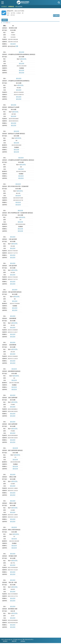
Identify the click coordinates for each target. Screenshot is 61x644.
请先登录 (13, 44)
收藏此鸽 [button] (56, 16)
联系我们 (5, 641)
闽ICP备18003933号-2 (28, 640)
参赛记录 (5, 20)
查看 (17, 46)
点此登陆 (20, 7)
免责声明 (14, 641)
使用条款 (23, 641)
